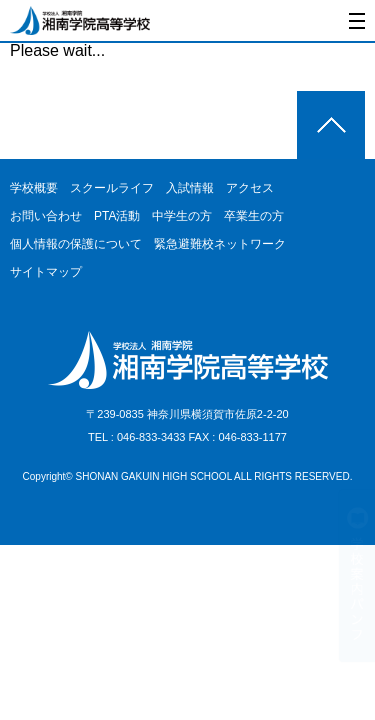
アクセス (250, 188)
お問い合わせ (46, 216)
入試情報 (190, 188)
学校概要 (34, 188)
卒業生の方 (254, 216)
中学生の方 (182, 216)
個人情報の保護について (76, 244)
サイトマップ (46, 272)
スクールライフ (112, 188)
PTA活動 (117, 216)
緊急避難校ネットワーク (220, 244)
